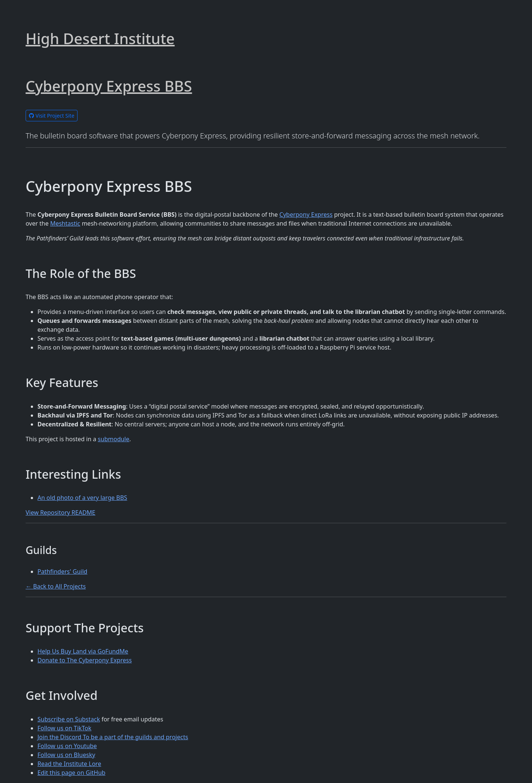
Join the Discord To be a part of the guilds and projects (113, 737)
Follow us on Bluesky (66, 755)
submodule (114, 439)
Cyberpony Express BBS (109, 86)
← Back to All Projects (56, 586)
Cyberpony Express (306, 214)
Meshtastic (65, 223)
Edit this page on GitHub (71, 773)
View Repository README (60, 512)
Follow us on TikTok (64, 728)
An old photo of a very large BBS (82, 498)
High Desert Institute (100, 38)
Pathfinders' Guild (62, 571)
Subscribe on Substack (69, 719)
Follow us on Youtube (67, 746)
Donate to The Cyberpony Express (85, 660)
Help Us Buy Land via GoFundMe (83, 651)
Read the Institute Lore (69, 764)
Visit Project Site (52, 116)
